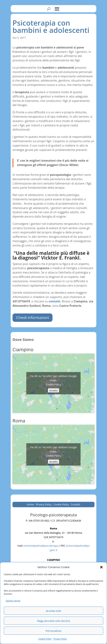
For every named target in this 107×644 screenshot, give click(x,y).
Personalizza (53, 631)
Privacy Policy (60, 639)
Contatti (75, 505)
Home (30, 505)
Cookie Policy (45, 639)
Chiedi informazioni (32, 318)
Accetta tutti (53, 611)
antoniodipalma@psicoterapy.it (42, 546)
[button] (101, 567)
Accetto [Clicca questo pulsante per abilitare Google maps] (53, 390)
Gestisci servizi (13, 601)
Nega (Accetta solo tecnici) (54, 621)
